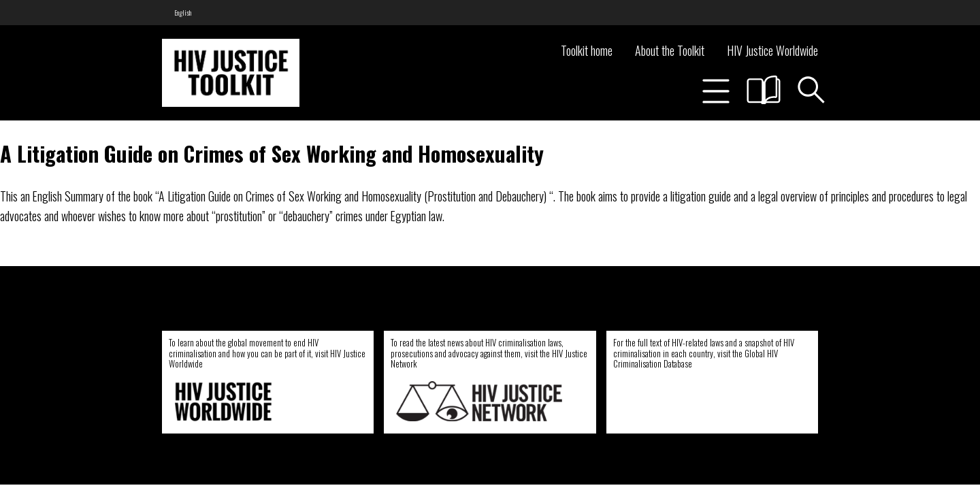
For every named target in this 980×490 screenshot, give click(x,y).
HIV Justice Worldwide (772, 50)
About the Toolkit (670, 50)
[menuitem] (183, 13)
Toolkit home (587, 50)
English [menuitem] (183, 13)
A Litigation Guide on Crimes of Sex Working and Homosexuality (272, 153)
